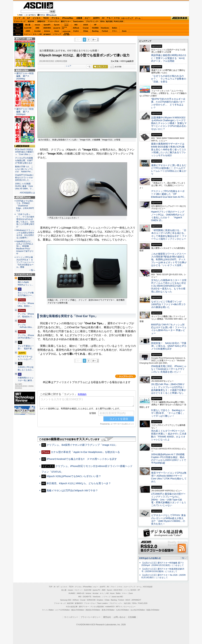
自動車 (79, 18)
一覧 (89, 67)
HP (95, 25)
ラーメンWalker (48, 610)
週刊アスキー (66, 21)
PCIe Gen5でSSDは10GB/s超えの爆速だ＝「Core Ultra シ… (24, 152)
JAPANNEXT (47, 34)
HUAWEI (95, 28)
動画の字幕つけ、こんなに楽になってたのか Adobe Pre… (24, 169)
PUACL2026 (118, 21)
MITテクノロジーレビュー (126, 607)
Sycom (57, 25)
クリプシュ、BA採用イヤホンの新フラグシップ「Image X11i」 (82, 445)
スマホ (117, 18)
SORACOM (91, 600)
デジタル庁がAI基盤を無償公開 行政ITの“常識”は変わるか (24, 160)
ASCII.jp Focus (25, 197)
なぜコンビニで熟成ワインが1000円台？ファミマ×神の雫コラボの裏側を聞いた (168, 304)
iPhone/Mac (68, 18)
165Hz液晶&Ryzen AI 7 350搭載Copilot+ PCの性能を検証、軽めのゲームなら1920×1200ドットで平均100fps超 (169, 459)
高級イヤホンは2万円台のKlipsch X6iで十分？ (72, 490)
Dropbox (76, 31)
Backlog (95, 31)
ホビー (88, 18)
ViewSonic (105, 28)
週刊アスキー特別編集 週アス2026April (25, 112)
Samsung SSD (66, 600)
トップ (17, 18)
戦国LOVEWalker (153, 610)
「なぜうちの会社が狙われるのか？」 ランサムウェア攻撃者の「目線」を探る (169, 79)
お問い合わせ (120, 617)
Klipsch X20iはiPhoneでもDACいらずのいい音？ (75, 476)
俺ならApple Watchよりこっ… (26, 283)
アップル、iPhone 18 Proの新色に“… (26, 337)
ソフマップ (57, 34)
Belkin (115, 28)
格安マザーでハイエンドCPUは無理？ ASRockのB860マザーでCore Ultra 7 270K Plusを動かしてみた (169, 477)
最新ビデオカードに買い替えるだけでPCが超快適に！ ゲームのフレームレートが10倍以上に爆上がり (169, 170)
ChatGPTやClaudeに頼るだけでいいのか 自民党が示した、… (25, 178)
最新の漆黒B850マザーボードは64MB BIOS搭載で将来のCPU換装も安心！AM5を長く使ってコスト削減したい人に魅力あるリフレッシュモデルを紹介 (169, 149)
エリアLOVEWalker (62, 610)
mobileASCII (110, 607)
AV (103, 18)
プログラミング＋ (116, 603)
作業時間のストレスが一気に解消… (26, 379)
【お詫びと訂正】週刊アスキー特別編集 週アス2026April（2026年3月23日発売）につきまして (163, 564)
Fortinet (105, 31)
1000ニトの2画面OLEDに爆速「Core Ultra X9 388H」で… (24, 186)
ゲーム (138, 18)
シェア (68, 66)
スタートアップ (127, 18)
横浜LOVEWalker (78, 610)
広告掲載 (132, 617)
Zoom (124, 31)
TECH (46, 18)
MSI (76, 25)
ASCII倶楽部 (180, 18)
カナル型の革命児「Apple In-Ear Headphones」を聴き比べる (85, 452)
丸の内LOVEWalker (138, 610)
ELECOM (28, 28)
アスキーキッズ (20, 21)
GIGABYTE (57, 28)
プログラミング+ (92, 21)
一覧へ (32, 270)
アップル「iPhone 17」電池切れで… (26, 315)
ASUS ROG (47, 28)
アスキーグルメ (54, 21)
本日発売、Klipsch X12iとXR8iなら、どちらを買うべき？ (79, 483)
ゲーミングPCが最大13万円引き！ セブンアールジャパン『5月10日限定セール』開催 (25, 262)
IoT (29, 18)
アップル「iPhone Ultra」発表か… (26, 305)
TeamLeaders (78, 21)
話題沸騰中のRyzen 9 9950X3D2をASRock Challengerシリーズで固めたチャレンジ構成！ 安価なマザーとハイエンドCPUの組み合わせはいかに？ (169, 123)
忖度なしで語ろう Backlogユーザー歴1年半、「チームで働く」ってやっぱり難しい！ (168, 413)
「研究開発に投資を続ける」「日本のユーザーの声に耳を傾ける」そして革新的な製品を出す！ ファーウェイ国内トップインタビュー (169, 235)
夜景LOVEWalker (108, 610)
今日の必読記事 (72, 607)
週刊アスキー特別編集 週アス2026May (25, 76)
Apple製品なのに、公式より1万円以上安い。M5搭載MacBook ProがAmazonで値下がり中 (25, 247)
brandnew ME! (67, 34)
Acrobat (37, 31)
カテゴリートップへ (126, 376)
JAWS (28, 31)
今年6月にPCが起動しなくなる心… (26, 368)
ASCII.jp (38, 5)
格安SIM (31, 21)
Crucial (86, 28)
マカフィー (28, 34)
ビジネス (37, 18)
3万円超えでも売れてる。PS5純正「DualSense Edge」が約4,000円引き (25, 206)
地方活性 (109, 21)
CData (86, 31)
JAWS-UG (80, 593)
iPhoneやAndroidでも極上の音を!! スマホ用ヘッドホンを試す (82, 459)
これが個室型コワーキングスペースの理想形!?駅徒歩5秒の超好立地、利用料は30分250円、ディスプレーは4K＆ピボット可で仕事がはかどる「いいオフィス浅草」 (169, 260)
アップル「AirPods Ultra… (26, 326)
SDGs (102, 21)
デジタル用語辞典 (97, 607)
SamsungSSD (64, 28)
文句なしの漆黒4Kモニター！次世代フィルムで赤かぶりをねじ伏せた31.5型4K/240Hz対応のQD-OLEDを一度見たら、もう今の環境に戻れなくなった (169, 286)
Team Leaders (102, 603)
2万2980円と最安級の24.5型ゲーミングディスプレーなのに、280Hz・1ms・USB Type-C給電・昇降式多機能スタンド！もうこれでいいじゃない (169, 500)
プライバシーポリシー (91, 617)
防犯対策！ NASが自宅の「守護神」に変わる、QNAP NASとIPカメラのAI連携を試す (169, 346)
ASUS (86, 25)
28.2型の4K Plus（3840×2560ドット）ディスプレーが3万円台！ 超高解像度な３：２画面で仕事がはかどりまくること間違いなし (169, 389)
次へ (94, 40)
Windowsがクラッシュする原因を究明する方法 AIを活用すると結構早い (25, 234)
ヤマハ (115, 31)
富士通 (28, 25)
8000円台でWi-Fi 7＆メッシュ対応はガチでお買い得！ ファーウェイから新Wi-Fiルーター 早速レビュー (169, 329)
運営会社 (107, 617)
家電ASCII (41, 21)
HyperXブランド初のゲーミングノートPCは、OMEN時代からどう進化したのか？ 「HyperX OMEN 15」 (168, 216)
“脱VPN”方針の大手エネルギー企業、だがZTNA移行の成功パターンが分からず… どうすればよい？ (168, 103)
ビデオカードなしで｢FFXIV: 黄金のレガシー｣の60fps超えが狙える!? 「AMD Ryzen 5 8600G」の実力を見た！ (168, 520)
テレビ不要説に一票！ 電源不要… (26, 347)
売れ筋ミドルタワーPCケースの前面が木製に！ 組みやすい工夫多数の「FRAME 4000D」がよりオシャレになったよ (169, 435)
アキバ (109, 18)
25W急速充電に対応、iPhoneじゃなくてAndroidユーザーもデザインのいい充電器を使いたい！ (169, 369)
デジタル (55, 18)
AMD (37, 28)
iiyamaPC (47, 25)
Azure (57, 31)
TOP (51, 587)
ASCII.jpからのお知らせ (150, 558)
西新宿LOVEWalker (93, 610)
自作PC (97, 18)
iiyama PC (97, 590)
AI (24, 18)
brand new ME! (117, 597)
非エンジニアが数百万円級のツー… (26, 294)
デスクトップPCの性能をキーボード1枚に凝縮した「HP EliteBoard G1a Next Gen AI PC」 (169, 194)
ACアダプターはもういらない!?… (26, 358)
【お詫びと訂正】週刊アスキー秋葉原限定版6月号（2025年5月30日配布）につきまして (163, 570)
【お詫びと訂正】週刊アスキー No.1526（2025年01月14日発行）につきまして (164, 576)
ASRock (76, 28)
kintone (47, 31)
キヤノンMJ (37, 34)
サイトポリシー (71, 617)
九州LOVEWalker (122, 610)
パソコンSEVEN (66, 25)
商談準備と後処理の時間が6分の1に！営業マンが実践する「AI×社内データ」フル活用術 (169, 58)
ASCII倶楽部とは (27, 193)
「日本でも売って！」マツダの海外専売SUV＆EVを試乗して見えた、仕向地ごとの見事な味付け (25, 220)
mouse (37, 25)
